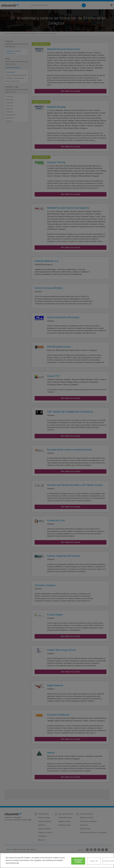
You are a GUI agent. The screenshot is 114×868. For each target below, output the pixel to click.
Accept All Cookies (78, 861)
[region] (57, 860)
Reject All (94, 861)
